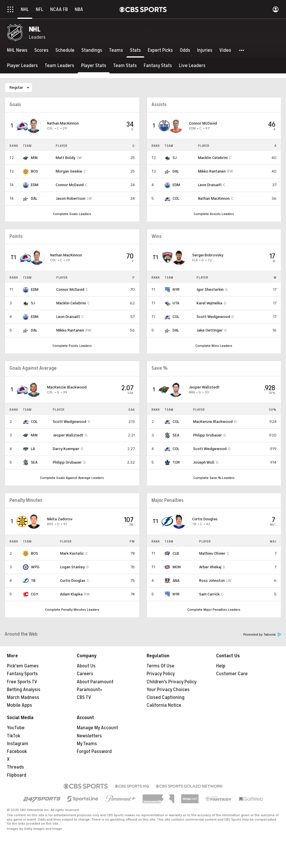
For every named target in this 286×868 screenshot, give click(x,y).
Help (221, 666)
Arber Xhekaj (210, 567)
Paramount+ (90, 690)
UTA (176, 303)
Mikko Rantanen (212, 171)
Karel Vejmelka (209, 303)
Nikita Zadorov (60, 519)
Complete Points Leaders (72, 346)
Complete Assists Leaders (214, 214)
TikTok (14, 736)
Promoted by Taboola (262, 635)
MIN (34, 158)
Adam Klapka (71, 594)
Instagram (18, 744)
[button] (242, 50)
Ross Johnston (212, 581)
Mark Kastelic (72, 553)
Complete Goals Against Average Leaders (72, 478)
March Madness (23, 697)
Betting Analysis (24, 690)
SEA (34, 462)
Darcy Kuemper (66, 449)
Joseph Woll (204, 462)
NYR (176, 289)
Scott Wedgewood (213, 317)
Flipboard (17, 775)
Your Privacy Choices (168, 690)
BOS (34, 171)
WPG (35, 567)
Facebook (17, 752)
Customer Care (232, 674)
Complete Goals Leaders (72, 214)
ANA (176, 581)
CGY (34, 594)
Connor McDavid (70, 185)
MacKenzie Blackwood (67, 387)
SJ (175, 158)
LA (33, 449)
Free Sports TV (22, 682)
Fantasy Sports (22, 674)
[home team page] (22, 126)
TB (33, 581)
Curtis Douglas (73, 581)
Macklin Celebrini (213, 158)
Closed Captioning (166, 697)
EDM (35, 185)
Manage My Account (97, 728)
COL (176, 198)
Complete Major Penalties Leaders (214, 610)
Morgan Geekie (69, 171)
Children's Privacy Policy (172, 682)
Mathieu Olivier (212, 553)
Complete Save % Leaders (214, 478)
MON (177, 567)
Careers (85, 674)
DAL (34, 198)
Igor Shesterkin (210, 289)
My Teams (87, 744)
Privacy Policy (161, 674)
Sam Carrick (209, 594)
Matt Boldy (66, 158)
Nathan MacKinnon (63, 123)
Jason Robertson (71, 198)
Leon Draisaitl (210, 185)
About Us (86, 666)
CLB (176, 553)
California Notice (164, 705)
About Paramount (95, 682)
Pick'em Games (23, 666)
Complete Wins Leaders (214, 346)
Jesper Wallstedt (68, 435)
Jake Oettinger (210, 330)
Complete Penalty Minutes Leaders (72, 610)
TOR (176, 462)
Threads (15, 767)
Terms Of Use (160, 666)
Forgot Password (94, 752)
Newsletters (89, 736)
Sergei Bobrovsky (208, 255)
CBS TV (84, 697)
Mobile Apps (19, 705)
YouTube (16, 728)
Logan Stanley (72, 567)
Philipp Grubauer (67, 462)
